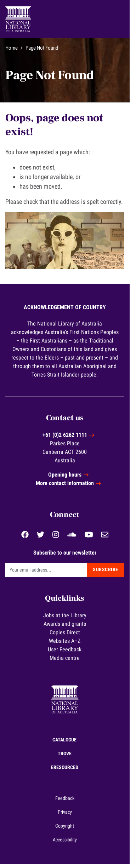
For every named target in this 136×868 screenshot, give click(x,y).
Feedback (68, 802)
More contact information (68, 487)
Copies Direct (68, 636)
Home (12, 48)
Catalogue (68, 744)
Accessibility (68, 844)
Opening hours (68, 478)
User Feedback (68, 653)
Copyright (68, 830)
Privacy (68, 816)
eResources (68, 771)
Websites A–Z (68, 645)
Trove (68, 757)
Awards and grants (68, 628)
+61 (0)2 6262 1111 (68, 439)
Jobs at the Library (68, 619)
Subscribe (112, 573)
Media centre (68, 662)
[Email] (49, 573)
